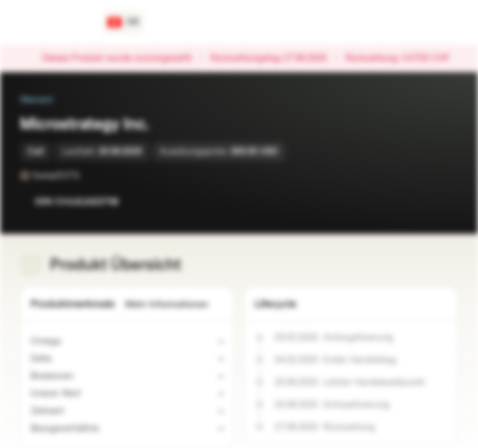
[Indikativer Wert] (88, 394)
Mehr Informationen (174, 305)
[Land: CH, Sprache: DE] (124, 22)
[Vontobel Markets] (54, 22)
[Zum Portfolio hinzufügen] (446, 202)
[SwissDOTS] (88, 175)
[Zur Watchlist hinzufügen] (421, 202)
